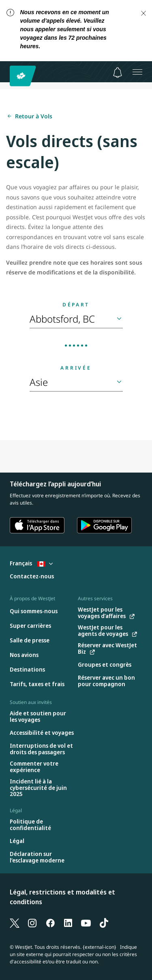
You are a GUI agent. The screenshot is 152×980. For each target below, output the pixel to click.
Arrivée (76, 368)
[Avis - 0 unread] (118, 73)
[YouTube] (86, 922)
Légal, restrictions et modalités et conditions (62, 897)
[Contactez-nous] (32, 577)
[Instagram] (32, 922)
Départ (76, 305)
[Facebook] (50, 922)
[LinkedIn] (68, 922)
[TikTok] (104, 922)
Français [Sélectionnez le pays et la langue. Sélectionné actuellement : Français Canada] (31, 563)
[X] (15, 922)
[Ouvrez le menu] (137, 72)
